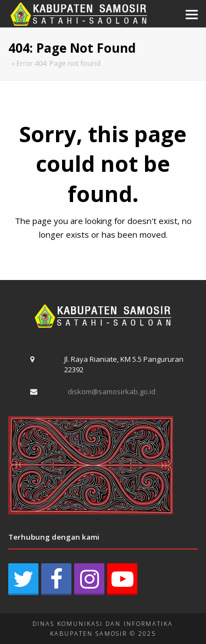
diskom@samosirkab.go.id (112, 391)
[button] (192, 14)
